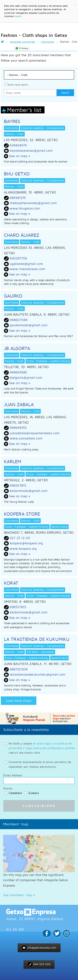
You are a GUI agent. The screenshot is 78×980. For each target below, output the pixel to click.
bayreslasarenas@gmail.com (31, 150)
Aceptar (17, 16)
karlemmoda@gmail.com (29, 491)
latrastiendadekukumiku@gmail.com (38, 674)
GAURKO (13, 296)
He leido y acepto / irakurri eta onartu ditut (42, 748)
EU (9, 929)
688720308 (19, 669)
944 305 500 (39, 964)
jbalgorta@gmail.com (26, 377)
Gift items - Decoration (40, 652)
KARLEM (12, 461)
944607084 (19, 320)
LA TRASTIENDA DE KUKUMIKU (37, 639)
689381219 (18, 198)
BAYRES (12, 121)
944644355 (18, 428)
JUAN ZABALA (19, 404)
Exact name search (18, 85)
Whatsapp (22, 48)
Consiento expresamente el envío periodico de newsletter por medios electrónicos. (40, 764)
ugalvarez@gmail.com (26, 264)
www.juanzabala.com (26, 438)
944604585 (18, 372)
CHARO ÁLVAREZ (22, 235)
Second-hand (59, 527)
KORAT (11, 583)
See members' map (19, 895)
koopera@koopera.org (26, 543)
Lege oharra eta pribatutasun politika (50, 748)
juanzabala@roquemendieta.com (35, 433)
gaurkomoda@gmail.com (29, 325)
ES (15, 929)
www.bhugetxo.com (25, 208)
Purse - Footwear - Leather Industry (48, 361)
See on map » (20, 156)
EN (21, 929)
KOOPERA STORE (22, 514)
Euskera (34, 793)
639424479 (18, 145)
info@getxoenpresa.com (39, 948)
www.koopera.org (23, 548)
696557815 (18, 485)
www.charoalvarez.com (27, 269)
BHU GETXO (17, 174)
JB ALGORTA (17, 348)
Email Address (13, 775)
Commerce (12, 128)
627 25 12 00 (20, 538)
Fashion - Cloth (14, 134)
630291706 (18, 258)
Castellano (15, 793)
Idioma (8, 788)
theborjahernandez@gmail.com (33, 203)
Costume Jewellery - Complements (43, 128)
